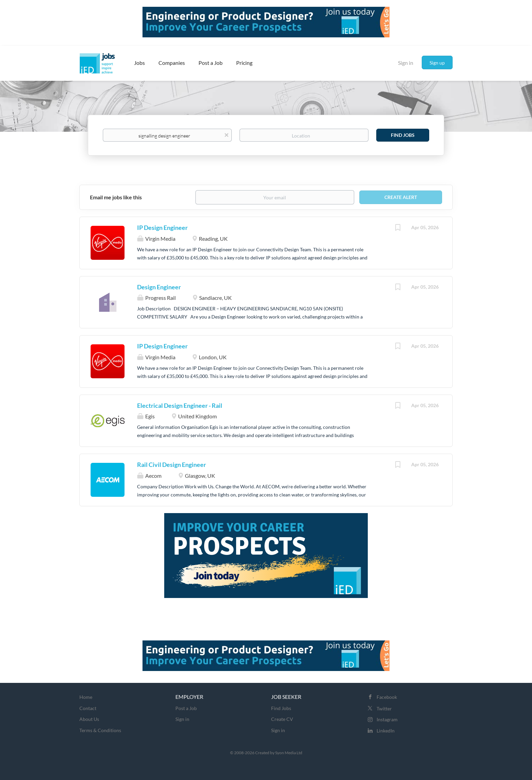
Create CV (282, 719)
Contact (88, 708)
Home (86, 697)
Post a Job (186, 708)
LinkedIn (386, 731)
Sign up (437, 63)
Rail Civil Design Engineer (172, 465)
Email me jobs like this (116, 197)
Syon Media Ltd (289, 753)
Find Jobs (403, 135)
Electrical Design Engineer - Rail (180, 405)
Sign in (406, 63)
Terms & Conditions (100, 730)
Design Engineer (159, 287)
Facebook (387, 697)
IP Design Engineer (162, 228)
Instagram (387, 719)
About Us (89, 719)
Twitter (384, 709)
